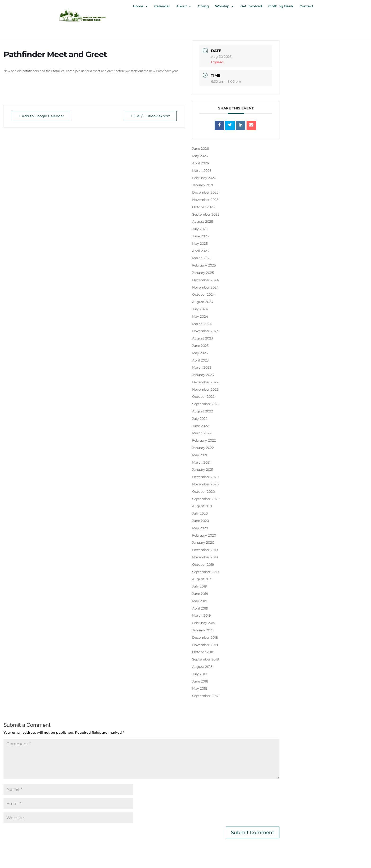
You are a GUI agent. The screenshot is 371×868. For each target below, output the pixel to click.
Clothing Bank (281, 6)
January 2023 (203, 375)
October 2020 (203, 492)
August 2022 (203, 411)
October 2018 (203, 652)
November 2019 (205, 557)
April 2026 (201, 163)
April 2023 (200, 360)
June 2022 (200, 426)
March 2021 (201, 462)
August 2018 (202, 667)
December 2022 (205, 382)
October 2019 (203, 565)
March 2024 (202, 324)
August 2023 (203, 338)
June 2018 (200, 681)
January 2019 (203, 630)
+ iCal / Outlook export (150, 116)
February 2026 (204, 178)
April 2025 (200, 251)
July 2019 (200, 586)
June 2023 (200, 346)
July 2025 (200, 229)
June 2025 (200, 236)
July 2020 (200, 513)
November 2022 (205, 389)
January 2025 (203, 273)
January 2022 (203, 448)
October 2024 (203, 294)
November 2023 (205, 331)
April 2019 (200, 608)
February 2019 (204, 623)
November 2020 (205, 484)
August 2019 (202, 579)
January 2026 (203, 185)
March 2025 (202, 258)
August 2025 (203, 222)
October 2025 (203, 207)
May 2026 (200, 156)
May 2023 (200, 353)
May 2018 (200, 688)
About (182, 6)
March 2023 (202, 367)
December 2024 (205, 280)
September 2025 (206, 214)
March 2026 (202, 171)
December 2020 (205, 477)
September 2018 (205, 659)
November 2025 (205, 200)
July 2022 (200, 419)
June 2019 (200, 594)
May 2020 (200, 528)
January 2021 (203, 470)
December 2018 (205, 637)
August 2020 (203, 506)
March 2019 (201, 615)
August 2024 (203, 302)
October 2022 (203, 397)
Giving (203, 6)
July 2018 (200, 674)
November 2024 (205, 287)
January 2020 (203, 542)
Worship (222, 6)
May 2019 (200, 601)
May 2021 (200, 455)
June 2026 (201, 149)
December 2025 (205, 192)
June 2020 (201, 521)
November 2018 (205, 645)
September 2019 (205, 572)
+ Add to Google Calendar (42, 116)
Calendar (162, 6)
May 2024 (200, 316)
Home (138, 6)
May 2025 (200, 244)
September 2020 (206, 499)
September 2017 (205, 696)
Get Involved (251, 6)
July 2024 (200, 309)
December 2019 (205, 550)
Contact (306, 6)
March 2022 (202, 433)
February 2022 (204, 440)
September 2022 (206, 404)
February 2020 (204, 535)
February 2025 (204, 265)
